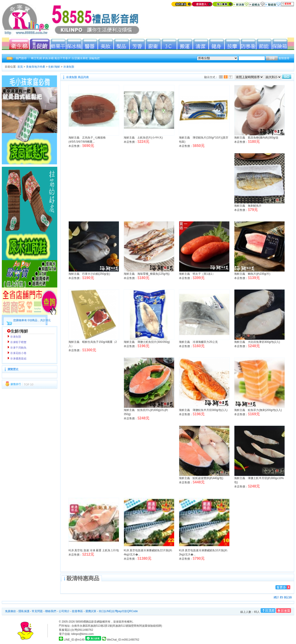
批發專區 (77, 611)
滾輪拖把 (94, 58)
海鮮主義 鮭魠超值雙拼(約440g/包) (201, 478)
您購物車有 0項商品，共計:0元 (32, 320)
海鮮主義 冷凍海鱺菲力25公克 (198, 342)
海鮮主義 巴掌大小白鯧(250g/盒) (89, 274)
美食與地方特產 (36, 67)
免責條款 (10, 611)
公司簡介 (64, 611)
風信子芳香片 (63, 58)
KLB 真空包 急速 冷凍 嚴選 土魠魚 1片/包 (94, 550)
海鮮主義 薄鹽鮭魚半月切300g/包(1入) (203, 410)
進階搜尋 (284, 58)
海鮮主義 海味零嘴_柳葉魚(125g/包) (147, 274)
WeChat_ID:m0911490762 (121, 640)
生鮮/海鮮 (54, 67)
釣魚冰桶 (48, 58)
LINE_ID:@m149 (74, 640)
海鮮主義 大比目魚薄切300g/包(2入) (257, 342)
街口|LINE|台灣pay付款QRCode (118, 611)
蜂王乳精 (37, 58)
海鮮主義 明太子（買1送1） (197, 274)
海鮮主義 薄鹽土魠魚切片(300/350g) (147, 342)
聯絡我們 (51, 611)
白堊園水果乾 (80, 58)
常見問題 (37, 611)
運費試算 (91, 611)
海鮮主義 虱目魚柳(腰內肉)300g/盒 (256, 138)
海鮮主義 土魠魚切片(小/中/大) (143, 138)
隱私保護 (24, 611)
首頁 (20, 67)
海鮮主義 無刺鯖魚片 (248, 206)
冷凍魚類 (69, 67)
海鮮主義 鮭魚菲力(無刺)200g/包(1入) (258, 410)
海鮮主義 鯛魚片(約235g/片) (252, 274)
